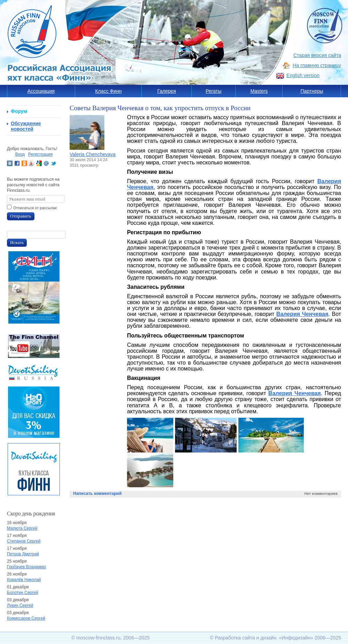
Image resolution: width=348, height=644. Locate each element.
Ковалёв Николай (24, 580)
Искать (17, 242)
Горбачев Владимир (26, 567)
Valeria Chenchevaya (93, 154)
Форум (19, 111)
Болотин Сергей (23, 593)
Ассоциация (41, 91)
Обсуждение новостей (26, 126)
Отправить (21, 216)
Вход (20, 154)
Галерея (167, 91)
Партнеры (312, 91)
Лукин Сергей (20, 605)
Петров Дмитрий (23, 554)
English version (303, 75)
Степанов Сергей (24, 541)
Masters (259, 91)
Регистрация (40, 154)
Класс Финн (109, 91)
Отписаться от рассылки (35, 208)
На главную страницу (317, 65)
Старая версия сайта (317, 55)
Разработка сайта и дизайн (246, 638)
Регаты (213, 91)
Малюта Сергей (22, 528)
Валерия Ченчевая (302, 314)
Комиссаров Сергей (26, 618)
